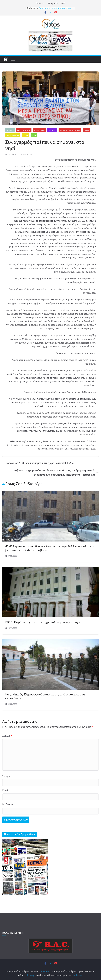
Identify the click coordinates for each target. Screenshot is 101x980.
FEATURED (10, 130)
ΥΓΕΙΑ (34, 135)
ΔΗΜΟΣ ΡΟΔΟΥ (39, 130)
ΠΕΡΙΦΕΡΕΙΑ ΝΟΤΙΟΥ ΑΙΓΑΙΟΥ (70, 130)
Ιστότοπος (8, 804)
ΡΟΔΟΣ (86, 130)
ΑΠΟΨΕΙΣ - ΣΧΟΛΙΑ (24, 130)
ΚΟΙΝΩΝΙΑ (52, 130)
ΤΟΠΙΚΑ (25, 135)
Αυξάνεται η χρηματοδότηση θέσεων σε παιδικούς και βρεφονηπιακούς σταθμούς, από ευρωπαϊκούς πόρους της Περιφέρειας (56, 473)
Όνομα (6, 776)
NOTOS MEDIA (26, 154)
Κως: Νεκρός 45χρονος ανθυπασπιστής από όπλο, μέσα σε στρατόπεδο (45, 696)
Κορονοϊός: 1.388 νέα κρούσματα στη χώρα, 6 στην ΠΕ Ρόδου (38, 463)
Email (5, 790)
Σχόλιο (7, 736)
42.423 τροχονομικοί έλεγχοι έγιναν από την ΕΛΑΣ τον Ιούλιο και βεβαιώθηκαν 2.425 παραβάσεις (50, 548)
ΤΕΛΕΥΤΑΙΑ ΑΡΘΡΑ (13, 135)
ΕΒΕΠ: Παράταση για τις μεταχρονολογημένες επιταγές (43, 622)
